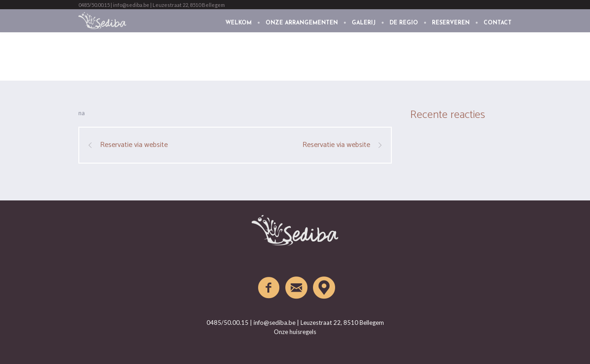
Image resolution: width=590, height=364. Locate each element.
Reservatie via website (134, 145)
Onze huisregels (295, 332)
